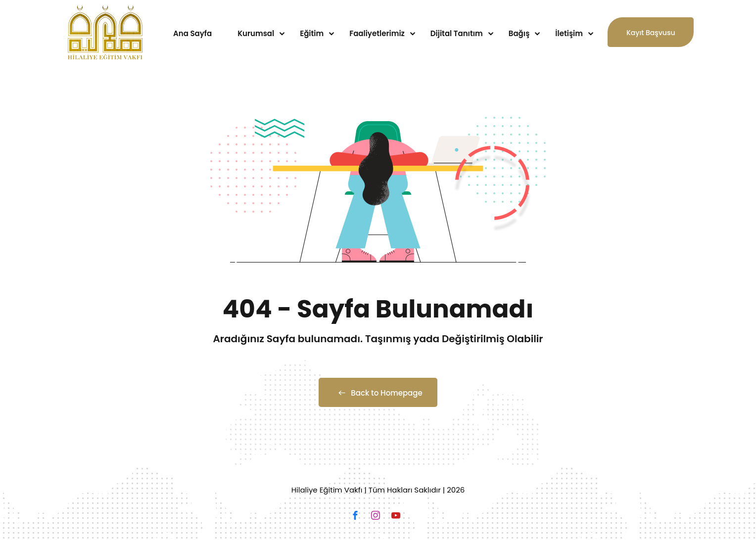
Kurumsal (256, 33)
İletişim (569, 33)
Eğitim (312, 33)
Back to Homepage (378, 393)
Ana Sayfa (192, 33)
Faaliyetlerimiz (377, 33)
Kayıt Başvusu (651, 37)
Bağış (519, 33)
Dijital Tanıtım (457, 33)
